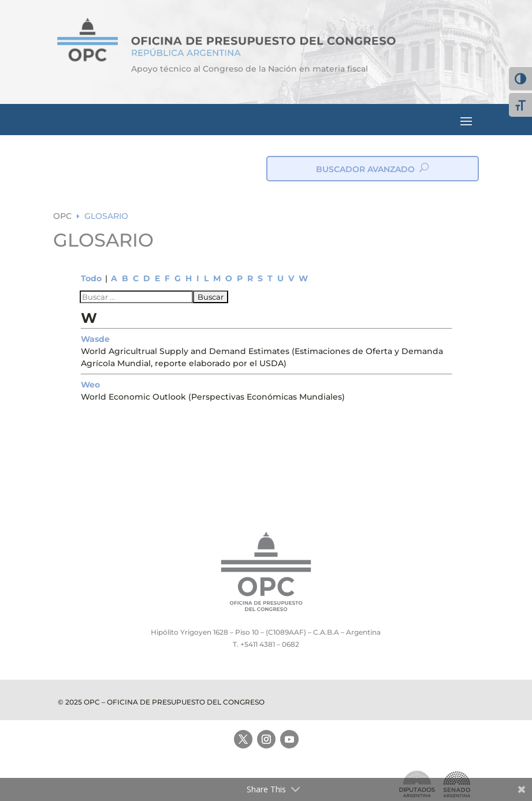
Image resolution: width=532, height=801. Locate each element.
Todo (91, 278)
